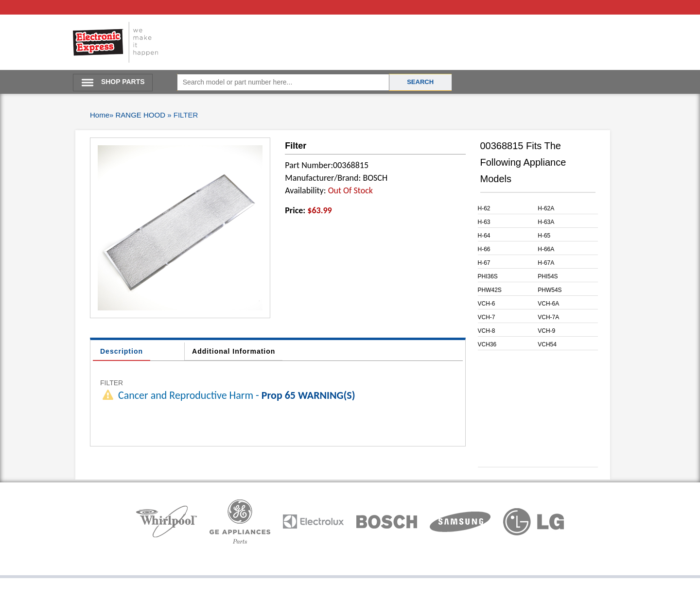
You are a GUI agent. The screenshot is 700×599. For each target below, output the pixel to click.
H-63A (546, 222)
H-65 (544, 236)
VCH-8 (487, 331)
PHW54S (550, 290)
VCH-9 (546, 331)
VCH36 (487, 344)
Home (100, 115)
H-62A (546, 208)
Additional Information (234, 351)
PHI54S (548, 276)
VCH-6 (487, 304)
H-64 (484, 236)
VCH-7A (548, 317)
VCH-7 (487, 317)
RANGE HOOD (141, 115)
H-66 (484, 249)
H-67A (546, 263)
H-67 (484, 263)
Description (122, 351)
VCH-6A (548, 304)
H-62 (484, 208)
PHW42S (490, 290)
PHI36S (488, 276)
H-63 (484, 222)
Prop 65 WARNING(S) (308, 395)
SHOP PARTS (123, 82)
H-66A (546, 249)
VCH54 (547, 344)
